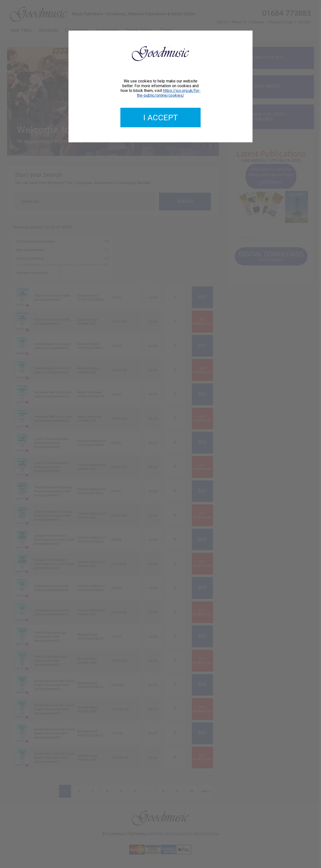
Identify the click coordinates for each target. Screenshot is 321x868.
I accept (160, 118)
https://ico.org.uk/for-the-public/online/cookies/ (169, 93)
